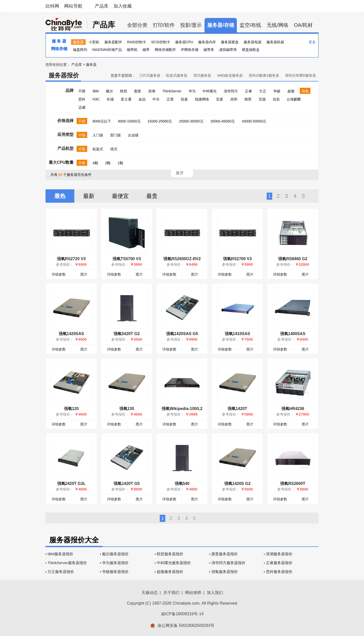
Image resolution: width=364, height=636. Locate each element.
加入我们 (215, 593)
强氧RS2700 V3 (237, 259)
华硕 (277, 91)
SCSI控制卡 (161, 42)
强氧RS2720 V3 (71, 259)
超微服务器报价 (170, 572)
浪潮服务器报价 (279, 554)
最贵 (152, 196)
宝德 (262, 99)
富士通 (126, 99)
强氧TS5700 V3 (127, 259)
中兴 (156, 99)
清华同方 (231, 91)
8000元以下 (102, 121)
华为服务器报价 (115, 563)
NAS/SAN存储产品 (107, 50)
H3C (96, 99)
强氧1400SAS (293, 334)
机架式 (98, 149)
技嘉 (184, 99)
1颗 (120, 163)
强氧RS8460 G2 (293, 259)
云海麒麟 (294, 99)
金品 (142, 99)
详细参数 (59, 274)
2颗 (108, 163)
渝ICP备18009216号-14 (182, 614)
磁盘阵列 (80, 50)
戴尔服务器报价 (115, 554)
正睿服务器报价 (279, 563)
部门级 (116, 135)
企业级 (133, 135)
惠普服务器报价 (225, 554)
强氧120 (71, 409)
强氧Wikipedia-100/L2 (182, 409)
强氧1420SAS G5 (182, 334)
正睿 (248, 91)
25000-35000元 (191, 121)
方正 (263, 91)
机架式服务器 (177, 75)
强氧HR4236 (293, 409)
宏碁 (220, 99)
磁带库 (209, 50)
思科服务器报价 (279, 572)
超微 (291, 91)
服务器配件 (113, 42)
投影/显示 (191, 25)
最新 (89, 196)
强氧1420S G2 (237, 484)
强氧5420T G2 (127, 334)
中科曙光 (210, 91)
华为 (192, 91)
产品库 (102, 6)
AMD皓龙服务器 (230, 75)
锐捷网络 (202, 99)
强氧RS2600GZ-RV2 (182, 259)
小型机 (94, 42)
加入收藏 (123, 6)
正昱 (170, 99)
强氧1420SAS (71, 334)
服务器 (78, 42)
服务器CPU (184, 42)
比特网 (52, 6)
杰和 (234, 99)
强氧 (305, 91)
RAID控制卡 (137, 42)
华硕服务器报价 (115, 572)
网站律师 (193, 593)
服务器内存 (207, 42)
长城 (110, 99)
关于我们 (171, 593)
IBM (96, 91)
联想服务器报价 (170, 554)
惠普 (138, 91)
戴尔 (109, 91)
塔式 (114, 149)
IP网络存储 (190, 50)
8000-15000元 (129, 121)
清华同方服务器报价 (228, 563)
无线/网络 (278, 25)
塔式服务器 (202, 75)
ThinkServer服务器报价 (67, 563)
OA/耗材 (303, 25)
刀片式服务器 (150, 75)
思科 (82, 99)
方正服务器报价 (61, 572)
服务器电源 (253, 42)
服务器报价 (64, 75)
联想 (124, 91)
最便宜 (120, 196)
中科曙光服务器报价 (174, 563)
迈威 (82, 107)
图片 (84, 274)
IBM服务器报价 (60, 554)
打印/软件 (164, 25)
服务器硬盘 (230, 42)
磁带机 (132, 50)
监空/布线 (251, 25)
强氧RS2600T (293, 484)
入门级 (98, 135)
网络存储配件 (165, 50)
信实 (276, 99)
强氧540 (182, 484)
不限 (82, 91)
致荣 (248, 99)
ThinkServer (172, 91)
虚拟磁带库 (228, 50)
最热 (60, 196)
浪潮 (152, 91)
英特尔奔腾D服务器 (301, 75)
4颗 (95, 163)
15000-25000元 (160, 121)
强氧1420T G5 (127, 484)
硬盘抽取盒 (251, 50)
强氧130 (127, 409)
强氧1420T (237, 409)
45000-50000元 (254, 121)
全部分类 (137, 25)
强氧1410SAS (237, 334)
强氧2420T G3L (71, 484)
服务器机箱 (275, 42)
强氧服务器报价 (225, 572)
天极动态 (150, 593)
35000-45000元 (223, 121)
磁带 (146, 50)
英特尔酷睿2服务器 (264, 75)
